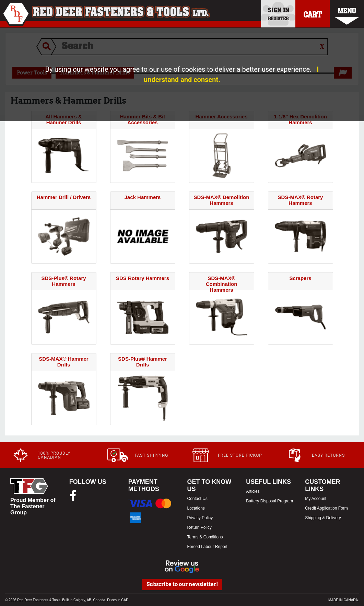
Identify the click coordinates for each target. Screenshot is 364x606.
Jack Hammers (143, 197)
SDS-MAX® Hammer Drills (63, 362)
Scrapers (300, 278)
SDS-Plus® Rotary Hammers (63, 281)
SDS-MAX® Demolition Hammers (222, 200)
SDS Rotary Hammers (143, 278)
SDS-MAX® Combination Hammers (222, 284)
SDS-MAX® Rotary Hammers (301, 200)
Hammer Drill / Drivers (64, 197)
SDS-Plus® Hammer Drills (143, 362)
